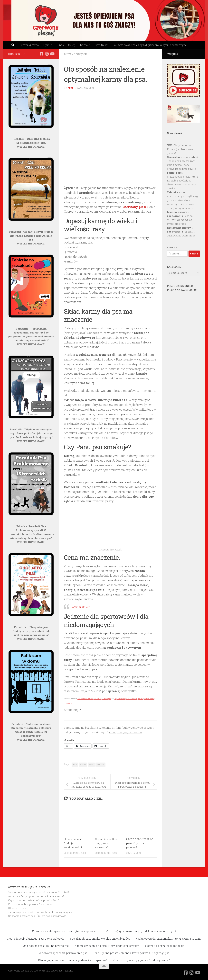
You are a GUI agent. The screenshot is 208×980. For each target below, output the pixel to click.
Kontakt (85, 45)
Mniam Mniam (83, 607)
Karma (83, 764)
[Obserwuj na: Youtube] (52, 54)
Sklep (72, 45)
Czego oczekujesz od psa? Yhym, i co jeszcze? (140, 843)
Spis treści (102, 45)
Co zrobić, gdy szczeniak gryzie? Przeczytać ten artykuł (141, 931)
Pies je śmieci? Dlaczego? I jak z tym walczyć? (94, 698)
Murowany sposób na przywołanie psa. (63, 953)
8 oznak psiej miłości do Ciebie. (165, 946)
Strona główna (29, 45)
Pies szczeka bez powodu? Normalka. (30, 904)
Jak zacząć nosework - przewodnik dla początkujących (41, 912)
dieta (75, 764)
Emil (71, 88)
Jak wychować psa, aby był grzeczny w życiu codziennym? (150, 45)
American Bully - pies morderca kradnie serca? (36, 896)
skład (91, 764)
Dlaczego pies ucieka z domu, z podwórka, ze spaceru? (73, 960)
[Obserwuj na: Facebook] (42, 54)
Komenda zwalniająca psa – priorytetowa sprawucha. (66, 931)
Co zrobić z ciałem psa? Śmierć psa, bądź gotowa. (37, 916)
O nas (60, 45)
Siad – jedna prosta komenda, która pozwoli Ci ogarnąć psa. (132, 953)
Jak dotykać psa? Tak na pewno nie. (46, 946)
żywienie (100, 764)
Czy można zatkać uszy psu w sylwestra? (107, 843)
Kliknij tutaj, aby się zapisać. (128, 732)
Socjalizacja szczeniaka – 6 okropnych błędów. (100, 938)
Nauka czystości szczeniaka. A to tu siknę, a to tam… (168, 938)
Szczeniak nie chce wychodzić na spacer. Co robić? (39, 892)
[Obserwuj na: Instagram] (47, 54)
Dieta (68, 54)
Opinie (48, 45)
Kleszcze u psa (17, 908)
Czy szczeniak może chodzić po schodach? (34, 900)
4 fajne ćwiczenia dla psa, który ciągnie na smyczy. (107, 946)
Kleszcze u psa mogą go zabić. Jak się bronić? (141, 960)
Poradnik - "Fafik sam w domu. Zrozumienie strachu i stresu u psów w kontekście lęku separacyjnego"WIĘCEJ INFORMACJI (31, 732)
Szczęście (82, 54)
